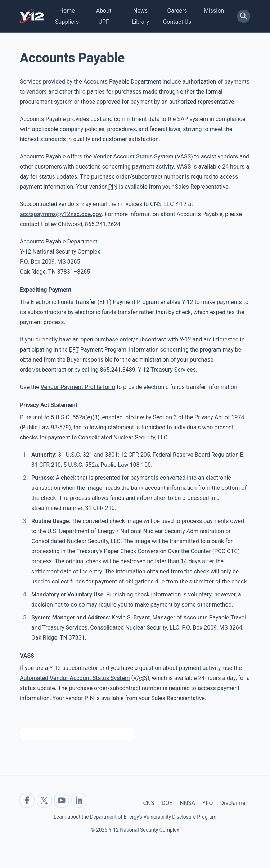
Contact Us (177, 22)
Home (67, 11)
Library (140, 22)
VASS (184, 167)
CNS (148, 803)
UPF (104, 22)
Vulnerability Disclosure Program (180, 817)
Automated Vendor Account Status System (75, 678)
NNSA (187, 803)
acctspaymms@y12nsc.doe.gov (61, 214)
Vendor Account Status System (133, 156)
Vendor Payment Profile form (78, 387)
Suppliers (67, 22)
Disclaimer (234, 803)
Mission (214, 11)
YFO (208, 803)
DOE (167, 803)
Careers (177, 11)
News (140, 11)
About (104, 11)
